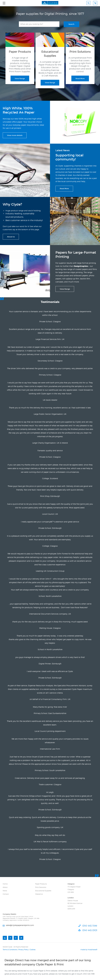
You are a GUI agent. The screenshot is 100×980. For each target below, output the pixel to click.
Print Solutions (41, 887)
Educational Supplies (43, 891)
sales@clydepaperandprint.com (20, 925)
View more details (15, 135)
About (5, 887)
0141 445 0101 (90, 930)
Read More (80, 79)
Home (5, 884)
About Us (11, 237)
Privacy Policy (23, 950)
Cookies (33, 950)
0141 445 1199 (90, 926)
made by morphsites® (89, 950)
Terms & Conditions (10, 950)
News (5, 891)
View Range (20, 79)
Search (71, 24)
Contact (6, 894)
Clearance (39, 894)
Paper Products (41, 884)
